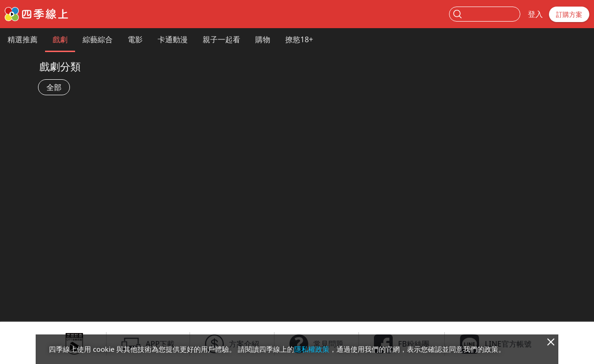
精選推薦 (23, 39)
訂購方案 (569, 14)
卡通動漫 (173, 39)
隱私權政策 (312, 349)
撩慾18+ (299, 39)
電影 (135, 39)
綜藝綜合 (98, 39)
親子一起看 (221, 39)
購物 (263, 39)
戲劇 (60, 39)
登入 (535, 14)
